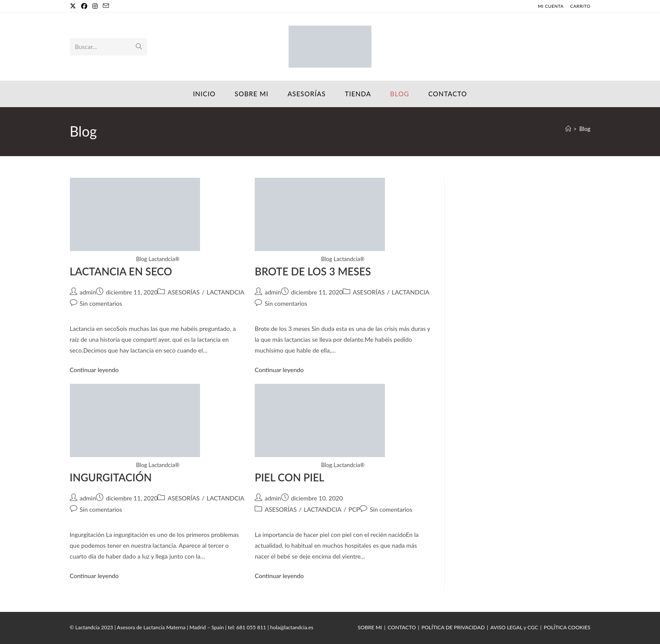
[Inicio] (568, 129)
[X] (74, 6)
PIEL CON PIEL (289, 477)
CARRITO (580, 6)
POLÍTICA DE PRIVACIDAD (453, 627)
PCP (354, 509)
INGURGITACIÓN (111, 477)
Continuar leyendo (94, 370)
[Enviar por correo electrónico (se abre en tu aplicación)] (106, 6)
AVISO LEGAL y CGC (514, 627)
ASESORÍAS (184, 292)
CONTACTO (402, 627)
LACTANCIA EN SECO (121, 271)
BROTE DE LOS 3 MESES (313, 271)
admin (88, 292)
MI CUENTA (550, 6)
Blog (585, 129)
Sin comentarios (101, 303)
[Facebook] (84, 6)
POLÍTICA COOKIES (567, 627)
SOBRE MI (370, 627)
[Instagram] (95, 6)
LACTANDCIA (225, 292)
